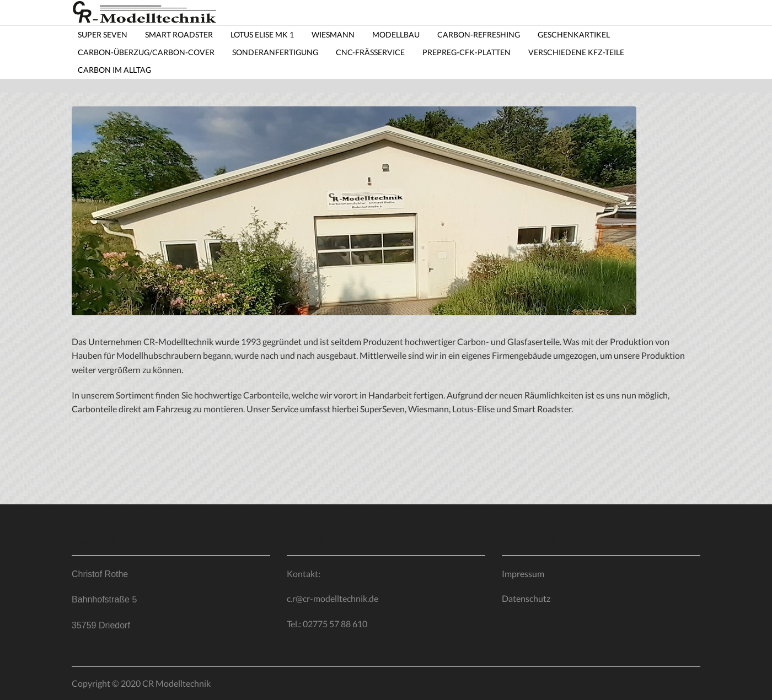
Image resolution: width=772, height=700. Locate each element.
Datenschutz (526, 598)
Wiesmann (333, 34)
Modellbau (396, 34)
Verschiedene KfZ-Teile (576, 52)
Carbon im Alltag (114, 70)
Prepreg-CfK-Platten (467, 52)
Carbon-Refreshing (479, 34)
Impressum (523, 574)
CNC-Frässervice (370, 52)
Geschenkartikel (574, 34)
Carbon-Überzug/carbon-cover (146, 52)
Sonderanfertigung (275, 52)
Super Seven (103, 34)
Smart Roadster (179, 34)
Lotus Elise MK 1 (262, 34)
